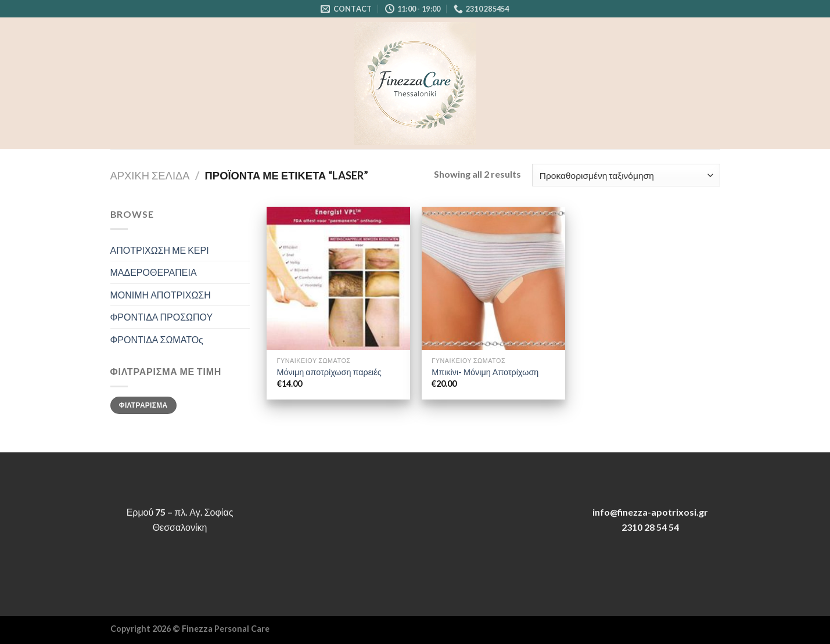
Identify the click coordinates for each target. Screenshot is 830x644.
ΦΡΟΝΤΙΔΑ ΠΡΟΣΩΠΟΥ (162, 317)
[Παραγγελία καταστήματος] (626, 175)
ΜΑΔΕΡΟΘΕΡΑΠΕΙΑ (154, 272)
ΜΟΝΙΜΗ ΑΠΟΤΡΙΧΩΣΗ (161, 295)
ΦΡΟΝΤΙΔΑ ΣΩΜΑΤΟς (157, 339)
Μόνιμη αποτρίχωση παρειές (329, 372)
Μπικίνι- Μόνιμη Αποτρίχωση (485, 372)
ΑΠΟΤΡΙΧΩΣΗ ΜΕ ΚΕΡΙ (160, 250)
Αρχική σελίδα (150, 175)
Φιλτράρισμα (143, 405)
